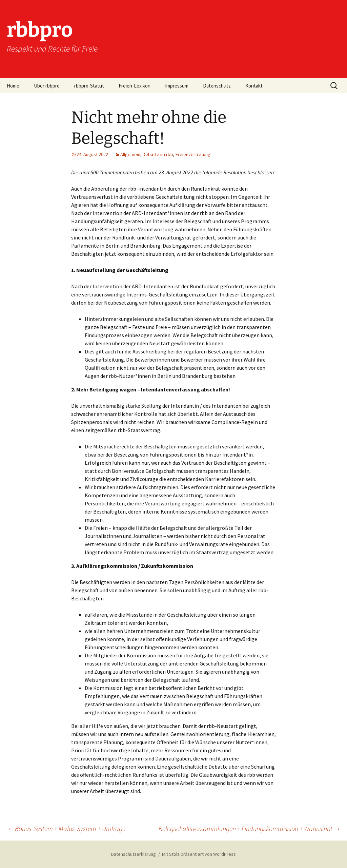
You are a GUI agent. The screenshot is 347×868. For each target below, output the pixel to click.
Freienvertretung (193, 154)
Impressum (177, 86)
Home (13, 86)
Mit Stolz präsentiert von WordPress (199, 854)
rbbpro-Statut (89, 86)
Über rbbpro (47, 86)
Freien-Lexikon (135, 86)
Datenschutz (217, 86)
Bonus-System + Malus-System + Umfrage (66, 828)
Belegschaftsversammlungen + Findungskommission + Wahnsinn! (249, 828)
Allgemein (130, 154)
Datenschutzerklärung (134, 854)
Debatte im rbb (158, 154)
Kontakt (254, 86)
